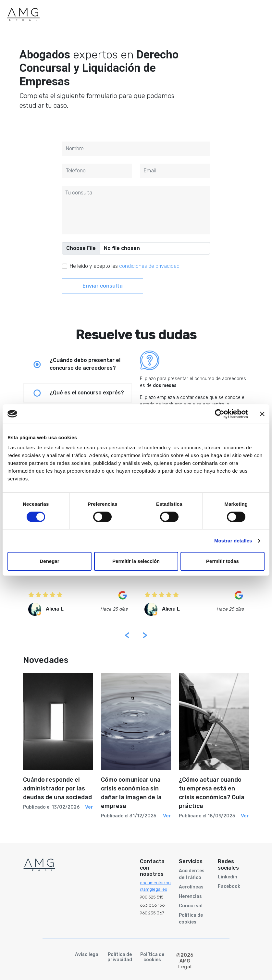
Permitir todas (223, 561)
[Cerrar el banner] (262, 414)
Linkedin (228, 877)
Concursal (191, 906)
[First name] (136, 149)
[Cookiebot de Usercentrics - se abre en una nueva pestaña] (220, 414)
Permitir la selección (136, 561)
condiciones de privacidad (149, 266)
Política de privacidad (120, 957)
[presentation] (132, 635)
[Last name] (97, 171)
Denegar (49, 561)
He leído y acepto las (125, 266)
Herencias (190, 896)
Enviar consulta (103, 286)
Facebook (229, 886)
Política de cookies (191, 919)
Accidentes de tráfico (192, 874)
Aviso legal (87, 955)
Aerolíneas (191, 887)
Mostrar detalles (233, 541)
